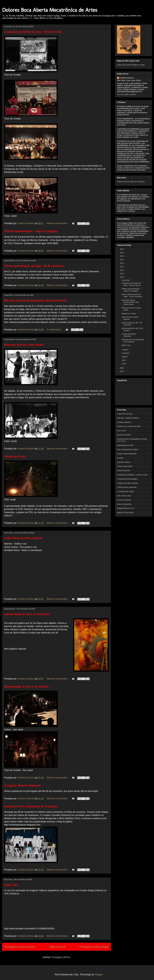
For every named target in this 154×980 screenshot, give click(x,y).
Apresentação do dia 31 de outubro (26, 686)
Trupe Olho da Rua (125, 414)
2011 (122, 270)
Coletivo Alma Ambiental (127, 487)
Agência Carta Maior (125, 512)
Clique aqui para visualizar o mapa (131, 65)
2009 (122, 277)
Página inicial (57, 947)
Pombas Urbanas (124, 422)
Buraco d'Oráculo (124, 500)
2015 (122, 256)
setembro (126, 353)
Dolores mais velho (125, 466)
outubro (125, 350)
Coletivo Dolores (127, 78)
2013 (122, 263)
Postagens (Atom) (61, 957)
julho (124, 360)
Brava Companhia (124, 504)
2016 (122, 253)
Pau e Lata (121, 431)
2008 (122, 368)
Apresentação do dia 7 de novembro (27, 614)
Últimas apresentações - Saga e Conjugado (31, 231)
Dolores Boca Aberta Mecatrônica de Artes (50, 10)
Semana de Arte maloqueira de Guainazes (31, 806)
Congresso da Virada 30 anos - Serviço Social (33, 32)
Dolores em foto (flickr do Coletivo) (131, 182)
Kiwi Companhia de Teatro (127, 449)
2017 (122, 249)
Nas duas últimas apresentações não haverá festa (35, 300)
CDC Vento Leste (124, 496)
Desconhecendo (124, 470)
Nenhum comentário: (58, 223)
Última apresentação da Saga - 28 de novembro (34, 266)
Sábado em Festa (15, 456)
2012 (122, 267)
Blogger (99, 974)
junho (124, 364)
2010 (122, 274)
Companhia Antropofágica (127, 479)
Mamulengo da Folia (125, 445)
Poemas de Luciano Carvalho (129, 426)
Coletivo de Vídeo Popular (127, 483)
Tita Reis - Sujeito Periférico (128, 418)
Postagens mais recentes (20, 947)
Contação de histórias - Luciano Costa (132, 475)
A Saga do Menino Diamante (22, 785)
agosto (125, 357)
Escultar (120, 458)
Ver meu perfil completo (126, 94)
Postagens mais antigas (94, 947)
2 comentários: (54, 330)
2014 (122, 260)
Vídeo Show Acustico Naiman (23, 538)
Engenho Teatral (124, 462)
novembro (126, 280)
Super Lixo (11, 885)
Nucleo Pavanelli (124, 435)
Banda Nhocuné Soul (126, 508)
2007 (122, 371)
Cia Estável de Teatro (126, 491)
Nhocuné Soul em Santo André (24, 345)
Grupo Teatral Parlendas (127, 454)
